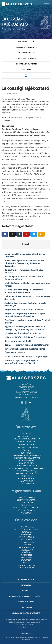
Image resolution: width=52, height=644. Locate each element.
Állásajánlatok (27, 547)
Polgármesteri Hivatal (25, 47)
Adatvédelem (26, 608)
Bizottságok (27, 453)
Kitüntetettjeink (27, 461)
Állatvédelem (27, 481)
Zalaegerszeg (17, 4)
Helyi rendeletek (27, 463)
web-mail (26, 591)
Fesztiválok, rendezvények (27, 530)
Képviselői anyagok (26, 602)
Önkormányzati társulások (27, 474)
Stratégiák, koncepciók (27, 466)
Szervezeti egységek (27, 500)
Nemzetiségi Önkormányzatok (27, 458)
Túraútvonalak (27, 568)
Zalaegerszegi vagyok (27, 392)
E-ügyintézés (27, 505)
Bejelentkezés (26, 634)
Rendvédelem (27, 560)
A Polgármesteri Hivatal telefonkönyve (26, 596)
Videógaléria (27, 535)
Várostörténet (27, 387)
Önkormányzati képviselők (25, 439)
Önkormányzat (25, 42)
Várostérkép (27, 476)
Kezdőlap (8, 28)
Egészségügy (27, 550)
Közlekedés (27, 558)
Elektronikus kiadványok (27, 565)
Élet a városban (25, 53)
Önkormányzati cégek (27, 471)
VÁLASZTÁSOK (26, 70)
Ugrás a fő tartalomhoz (45, 1)
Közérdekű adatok (27, 510)
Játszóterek (27, 555)
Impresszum (26, 585)
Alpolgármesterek (27, 436)
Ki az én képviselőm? (27, 445)
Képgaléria (27, 390)
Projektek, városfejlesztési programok (27, 468)
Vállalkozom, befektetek (27, 397)
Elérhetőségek (27, 503)
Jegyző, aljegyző (27, 498)
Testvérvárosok (27, 484)
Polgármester (27, 434)
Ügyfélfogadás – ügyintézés (27, 508)
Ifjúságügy (27, 553)
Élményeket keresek (27, 395)
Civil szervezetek (27, 542)
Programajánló (27, 527)
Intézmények (27, 540)
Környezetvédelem (27, 479)
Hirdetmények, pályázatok (26, 64)
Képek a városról (27, 537)
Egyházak (27, 545)
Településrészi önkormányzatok (27, 456)
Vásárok (27, 563)
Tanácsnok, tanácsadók (27, 448)
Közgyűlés (27, 450)
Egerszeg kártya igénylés (26, 58)
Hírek (22, 28)
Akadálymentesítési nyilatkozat (26, 613)
